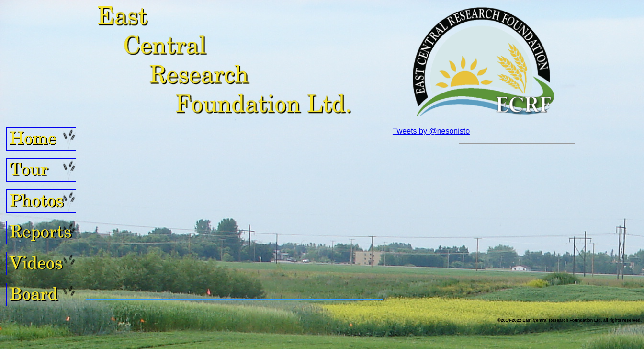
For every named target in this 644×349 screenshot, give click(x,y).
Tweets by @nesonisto (431, 131)
